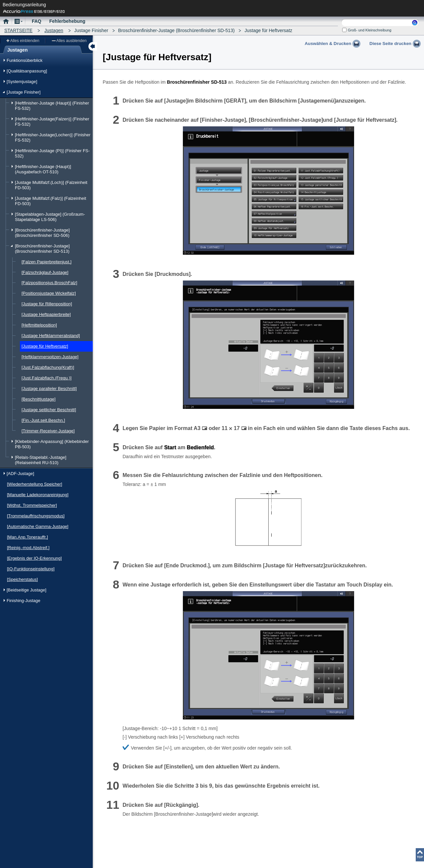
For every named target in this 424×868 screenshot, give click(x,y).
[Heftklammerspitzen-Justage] (50, 357)
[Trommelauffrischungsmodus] (36, 516)
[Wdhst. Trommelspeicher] (32, 505)
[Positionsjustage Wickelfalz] (49, 293)
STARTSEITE (18, 30)
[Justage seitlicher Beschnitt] (49, 410)
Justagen (54, 30)
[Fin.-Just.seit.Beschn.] (43, 420)
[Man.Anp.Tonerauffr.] (27, 537)
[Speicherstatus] (22, 579)
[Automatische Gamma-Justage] (38, 526)
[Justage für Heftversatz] (45, 346)
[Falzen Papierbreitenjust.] (47, 262)
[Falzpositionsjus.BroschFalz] (49, 283)
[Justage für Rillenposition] (47, 304)
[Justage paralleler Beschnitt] (49, 389)
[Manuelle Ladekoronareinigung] (38, 495)
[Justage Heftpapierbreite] (46, 314)
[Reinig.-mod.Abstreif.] (28, 548)
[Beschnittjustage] (39, 399)
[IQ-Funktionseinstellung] (31, 569)
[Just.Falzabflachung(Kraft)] (48, 367)
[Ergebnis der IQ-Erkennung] (34, 558)
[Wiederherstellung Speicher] (35, 484)
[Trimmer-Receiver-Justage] (48, 431)
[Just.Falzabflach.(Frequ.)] (47, 378)
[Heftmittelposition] (39, 325)
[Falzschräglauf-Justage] (45, 272)
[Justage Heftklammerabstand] (51, 336)
